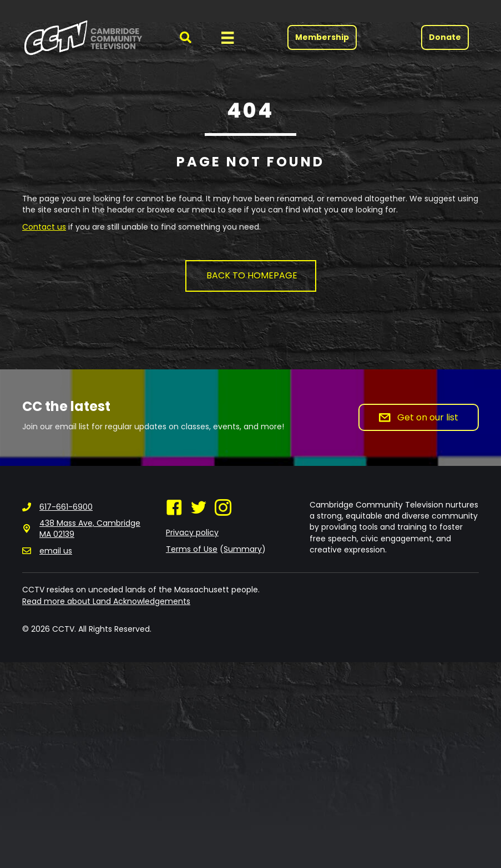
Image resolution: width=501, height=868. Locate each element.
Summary (243, 549)
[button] (179, 37)
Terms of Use (192, 549)
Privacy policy (192, 532)
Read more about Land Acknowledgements (106, 601)
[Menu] (227, 38)
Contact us (44, 227)
